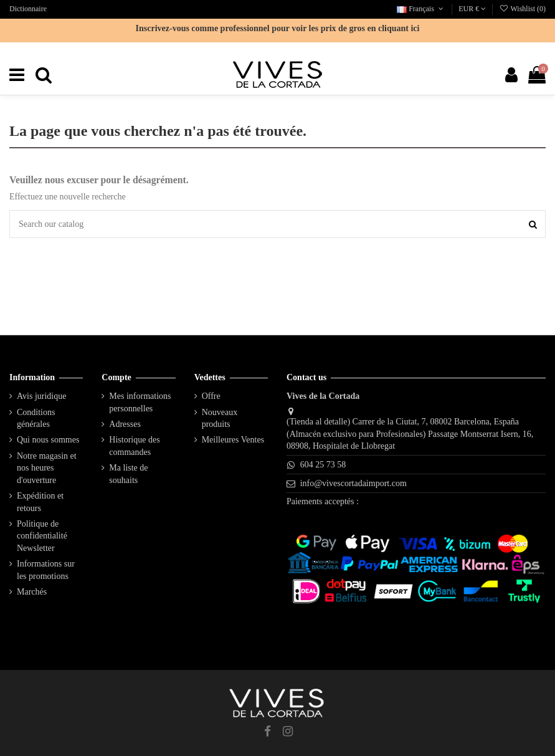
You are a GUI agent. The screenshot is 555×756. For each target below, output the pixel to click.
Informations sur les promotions (46, 570)
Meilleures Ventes (233, 440)
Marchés (32, 592)
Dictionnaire (28, 9)
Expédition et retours (40, 502)
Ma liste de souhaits (128, 474)
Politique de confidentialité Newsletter (42, 536)
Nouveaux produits (220, 419)
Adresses (125, 424)
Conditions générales (36, 419)
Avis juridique (41, 396)
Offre (211, 396)
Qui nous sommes (48, 440)
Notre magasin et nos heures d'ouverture (47, 468)
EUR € (472, 9)
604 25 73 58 (323, 465)
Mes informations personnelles (140, 402)
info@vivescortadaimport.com (353, 483)
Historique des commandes (134, 446)
